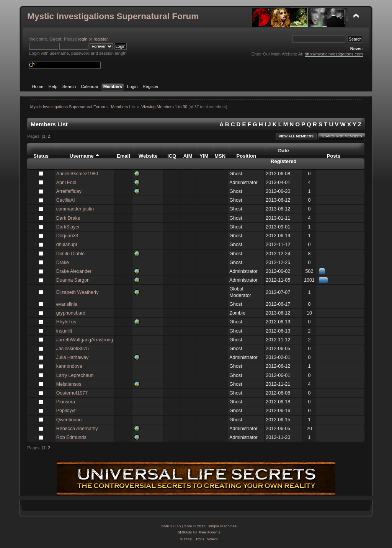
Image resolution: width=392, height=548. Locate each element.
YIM (204, 156)
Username (85, 156)
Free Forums (209, 532)
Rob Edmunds (71, 437)
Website (148, 156)
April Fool (66, 183)
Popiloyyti (66, 411)
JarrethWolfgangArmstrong (85, 340)
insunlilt (64, 331)
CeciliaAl (66, 200)
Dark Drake (68, 218)
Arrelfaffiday (69, 191)
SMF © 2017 (195, 526)
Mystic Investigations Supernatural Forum (113, 16)
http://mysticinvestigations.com (334, 54)
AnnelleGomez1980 (77, 174)
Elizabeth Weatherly (78, 292)
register (100, 39)
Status (41, 156)
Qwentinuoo (69, 420)
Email (123, 156)
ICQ (172, 156)
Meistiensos (69, 384)
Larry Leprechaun (75, 375)
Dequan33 (67, 236)
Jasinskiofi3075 (73, 349)
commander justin (75, 209)
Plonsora (66, 402)
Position (246, 156)
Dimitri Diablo (70, 254)
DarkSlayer (68, 227)
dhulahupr (67, 245)
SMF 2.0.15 (171, 526)
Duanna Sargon (73, 280)
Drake (63, 263)
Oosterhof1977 (72, 393)
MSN (220, 156)
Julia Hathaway (73, 357)
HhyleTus (66, 322)
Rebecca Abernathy (77, 429)
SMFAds (185, 532)
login (83, 39)
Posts (334, 156)
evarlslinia (67, 304)
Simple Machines (222, 526)
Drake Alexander (74, 271)
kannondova (69, 366)
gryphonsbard (71, 313)
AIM (188, 156)
